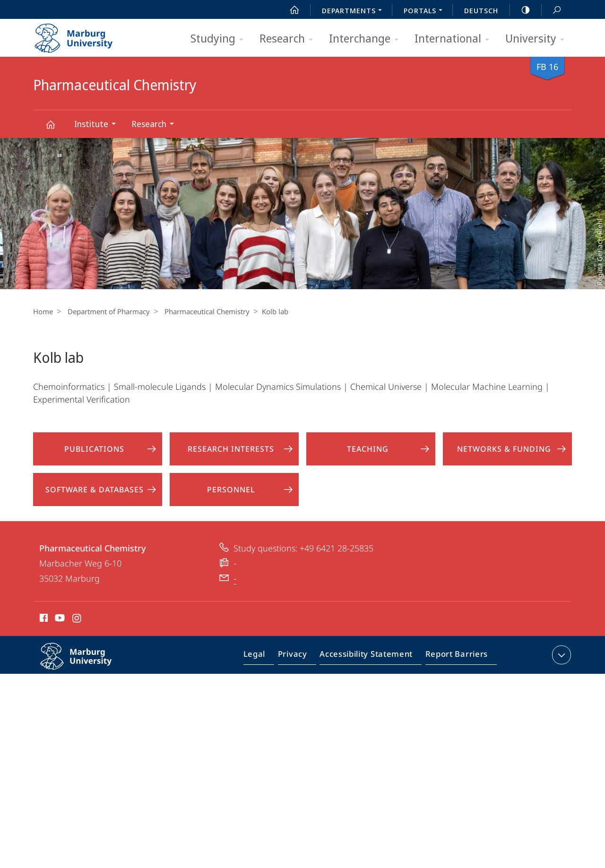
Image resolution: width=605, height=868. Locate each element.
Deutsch (481, 10)
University (538, 39)
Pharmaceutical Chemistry (56, 129)
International (455, 39)
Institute (98, 125)
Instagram (77, 619)
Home (43, 311)
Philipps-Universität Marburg (86, 664)
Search (552, 10)
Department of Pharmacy (106, 311)
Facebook (43, 619)
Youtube (59, 619)
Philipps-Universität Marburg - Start (84, 35)
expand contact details (560, 655)
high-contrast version (520, 10)
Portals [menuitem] (426, 11)
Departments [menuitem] (354, 11)
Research (289, 39)
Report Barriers (454, 657)
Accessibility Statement (369, 657)
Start (289, 10)
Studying (220, 39)
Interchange (367, 39)
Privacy (300, 657)
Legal (265, 657)
